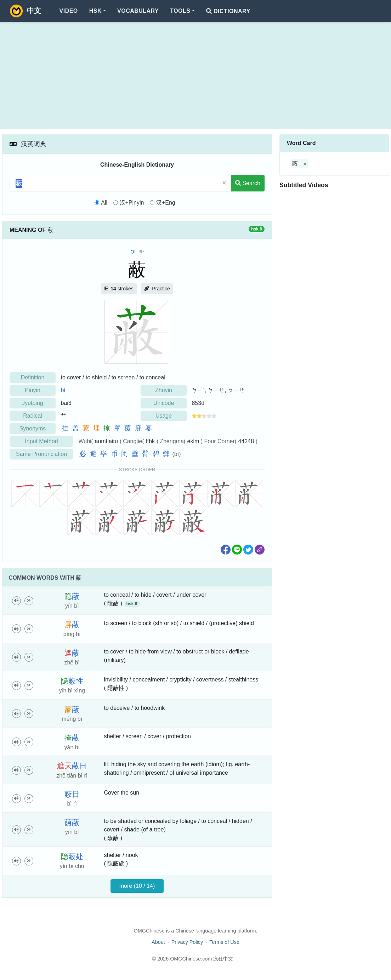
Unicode (164, 403)
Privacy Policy (187, 942)
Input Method (41, 441)
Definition (33, 377)
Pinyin (33, 390)
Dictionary (228, 11)
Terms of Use (224, 942)
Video (69, 11)
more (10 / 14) (137, 886)
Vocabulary (138, 11)
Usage (164, 416)
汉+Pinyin (132, 203)
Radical (32, 416)
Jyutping (33, 403)
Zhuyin (164, 390)
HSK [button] (95, 11)
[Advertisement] (195, 76)
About (158, 942)
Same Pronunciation (41, 454)
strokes (119, 289)
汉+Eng (166, 203)
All (104, 203)
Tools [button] (180, 11)
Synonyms (33, 428)
